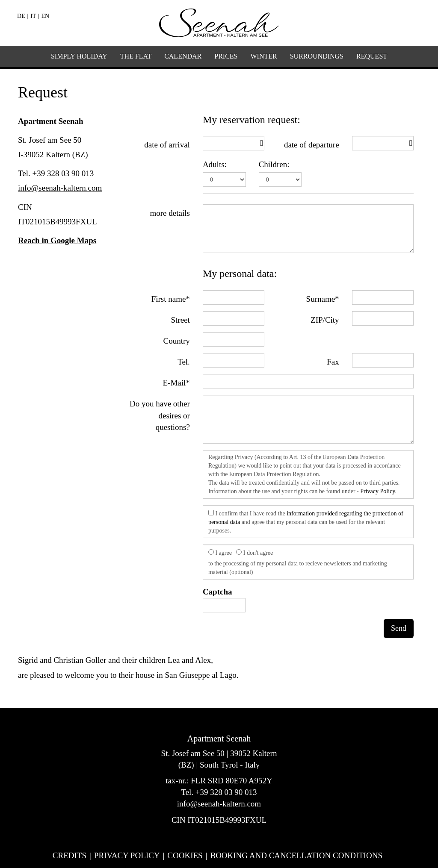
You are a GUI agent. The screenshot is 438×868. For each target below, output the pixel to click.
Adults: (215, 164)
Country (177, 341)
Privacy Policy (377, 491)
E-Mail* (176, 383)
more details (170, 213)
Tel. (184, 362)
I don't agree (255, 553)
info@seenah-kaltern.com (60, 188)
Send (399, 628)
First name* (171, 299)
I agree (220, 553)
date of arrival (167, 145)
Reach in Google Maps (57, 240)
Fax (333, 362)
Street (181, 320)
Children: (274, 164)
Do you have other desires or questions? (160, 415)
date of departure (312, 145)
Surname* (323, 299)
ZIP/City (325, 320)
